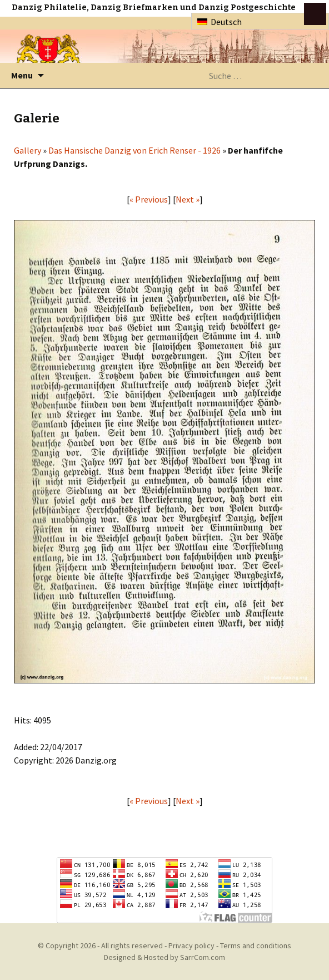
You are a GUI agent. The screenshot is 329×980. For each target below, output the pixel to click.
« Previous (149, 199)
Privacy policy (191, 945)
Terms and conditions (256, 945)
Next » (188, 199)
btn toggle (315, 14)
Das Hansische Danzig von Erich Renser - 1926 (134, 150)
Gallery (28, 150)
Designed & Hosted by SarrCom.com (164, 957)
